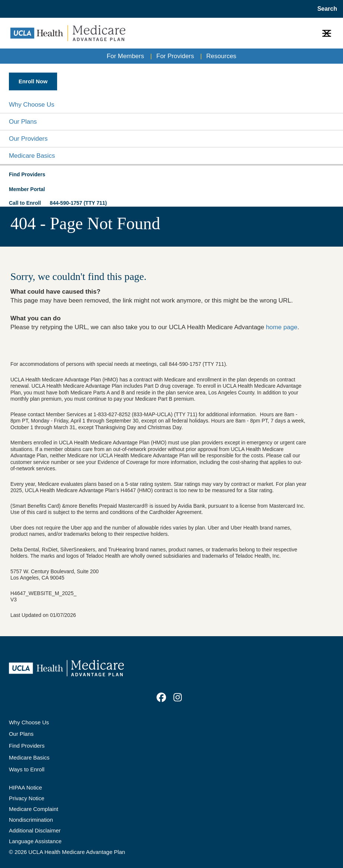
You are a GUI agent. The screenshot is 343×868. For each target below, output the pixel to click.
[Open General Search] (325, 9)
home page (282, 327)
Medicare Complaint (34, 809)
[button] (171, 105)
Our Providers (28, 139)
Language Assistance (35, 841)
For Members (126, 56)
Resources (221, 56)
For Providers (175, 56)
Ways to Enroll (27, 769)
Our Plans (23, 122)
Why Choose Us (32, 105)
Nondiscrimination (31, 820)
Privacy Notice (27, 798)
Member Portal (27, 189)
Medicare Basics (32, 156)
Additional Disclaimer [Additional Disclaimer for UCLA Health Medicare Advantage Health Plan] (35, 830)
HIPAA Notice (25, 787)
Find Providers (27, 746)
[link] (161, 697)
